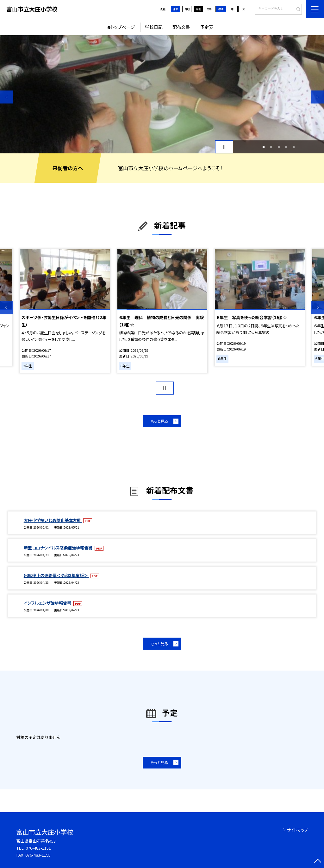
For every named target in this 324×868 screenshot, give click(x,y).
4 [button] (286, 147)
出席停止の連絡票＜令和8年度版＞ (56, 575)
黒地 (198, 9)
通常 (175, 9)
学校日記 (154, 27)
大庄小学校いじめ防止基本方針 (53, 520)
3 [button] (279, 147)
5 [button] (294, 147)
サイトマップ (297, 830)
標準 (221, 9)
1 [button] (264, 147)
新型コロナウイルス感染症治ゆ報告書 (59, 548)
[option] (162, 94)
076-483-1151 (38, 848)
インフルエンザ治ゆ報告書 (48, 603)
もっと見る (159, 421)
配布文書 (181, 27)
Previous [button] (6, 97)
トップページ (123, 27)
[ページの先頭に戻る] (318, 862)
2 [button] (271, 147)
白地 (187, 9)
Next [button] (318, 97)
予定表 (207, 27)
